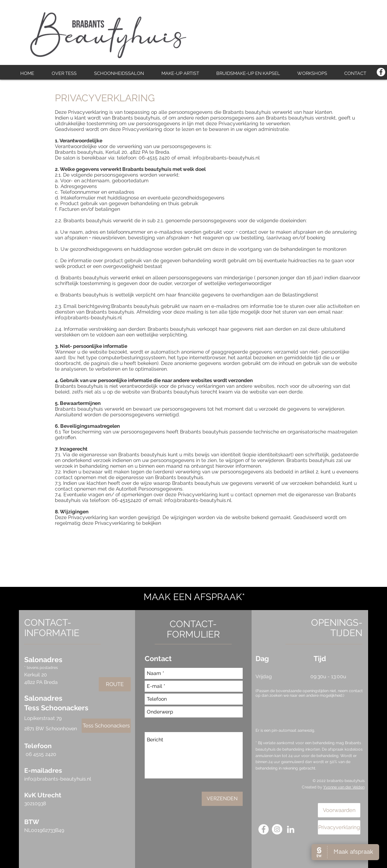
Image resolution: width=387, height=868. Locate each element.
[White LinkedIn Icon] (291, 829)
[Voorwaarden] (339, 810)
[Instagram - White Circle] (277, 829)
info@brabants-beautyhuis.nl (58, 779)
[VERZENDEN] (222, 799)
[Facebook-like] (352, 10)
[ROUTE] (115, 684)
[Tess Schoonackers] (106, 726)
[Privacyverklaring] (339, 827)
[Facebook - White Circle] (381, 72)
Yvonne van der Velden (344, 787)
